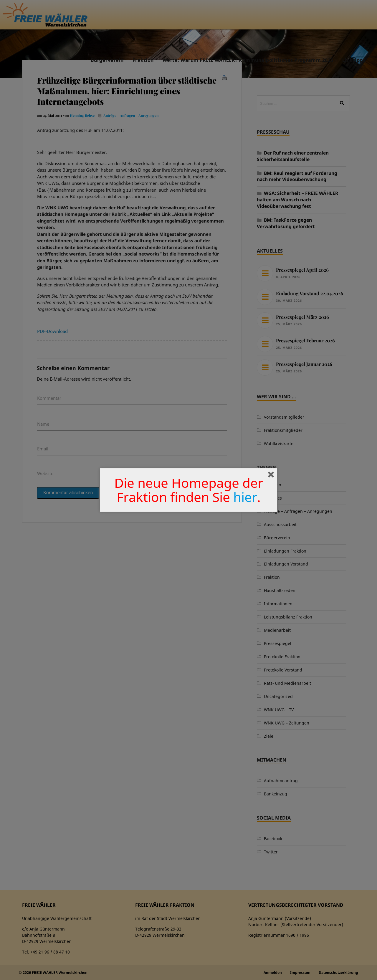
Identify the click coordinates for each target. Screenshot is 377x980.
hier (245, 497)
